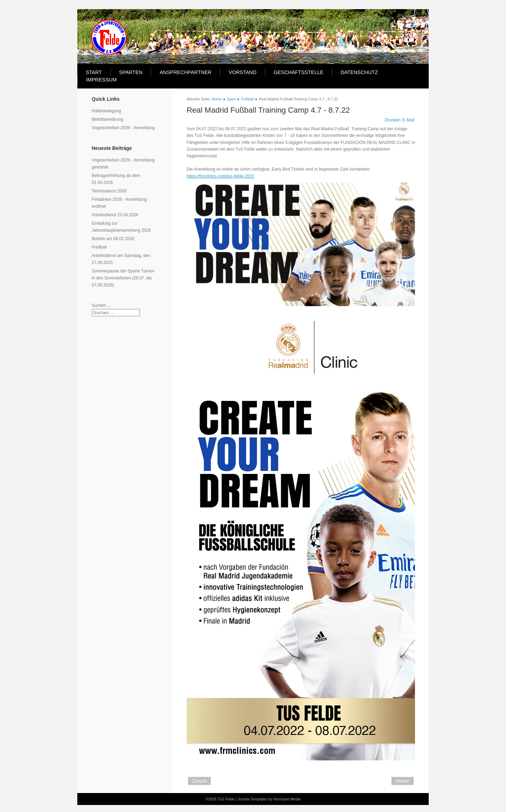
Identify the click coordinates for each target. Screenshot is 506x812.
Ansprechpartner (185, 72)
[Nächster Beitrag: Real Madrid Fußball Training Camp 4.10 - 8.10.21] (403, 781)
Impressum (101, 80)
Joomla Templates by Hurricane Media (269, 799)
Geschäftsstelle (299, 72)
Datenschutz (359, 72)
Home (216, 99)
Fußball (247, 99)
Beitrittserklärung (108, 119)
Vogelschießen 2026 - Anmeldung (123, 128)
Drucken (393, 120)
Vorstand (243, 72)
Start (94, 72)
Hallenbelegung (106, 111)
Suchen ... (101, 305)
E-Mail (408, 120)
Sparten (131, 72)
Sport (232, 99)
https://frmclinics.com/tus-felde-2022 (220, 176)
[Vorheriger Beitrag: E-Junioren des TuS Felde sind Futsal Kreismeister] (199, 781)
